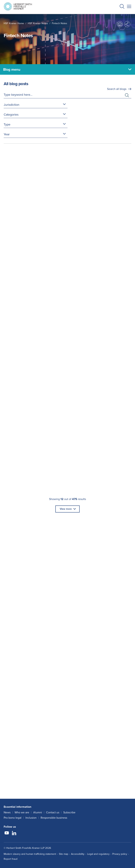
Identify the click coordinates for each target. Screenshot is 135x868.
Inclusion (31, 818)
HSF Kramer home (14, 23)
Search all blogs (117, 89)
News (7, 812)
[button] (122, 7)
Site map (64, 854)
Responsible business (54, 818)
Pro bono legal (13, 818)
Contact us (53, 812)
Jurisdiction (12, 105)
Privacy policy (120, 854)
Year (7, 134)
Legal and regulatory (98, 854)
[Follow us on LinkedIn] (14, 833)
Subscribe (69, 812)
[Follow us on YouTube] (7, 833)
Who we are (22, 812)
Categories (11, 115)
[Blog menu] (67, 69)
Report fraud (11, 859)
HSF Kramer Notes (38, 23)
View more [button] (66, 509)
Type (7, 124)
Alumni (38, 812)
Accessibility (78, 854)
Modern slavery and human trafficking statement (30, 854)
